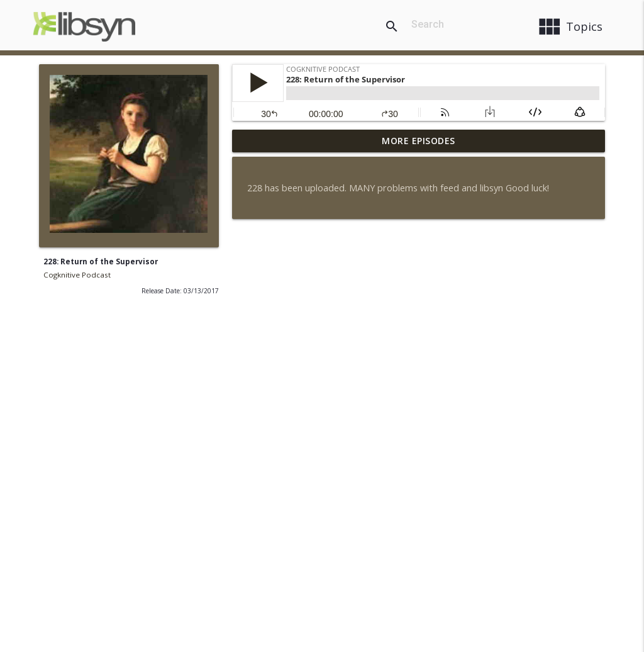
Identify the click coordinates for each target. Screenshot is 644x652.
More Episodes (419, 141)
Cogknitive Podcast (77, 275)
